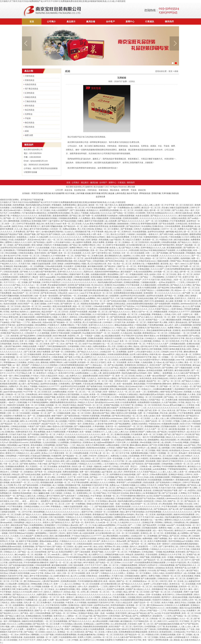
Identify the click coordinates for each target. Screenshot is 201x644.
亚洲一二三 (34, 280)
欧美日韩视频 (43, 560)
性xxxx (166, 405)
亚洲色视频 (36, 221)
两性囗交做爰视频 (22, 376)
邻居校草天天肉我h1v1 (162, 600)
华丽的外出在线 (57, 208)
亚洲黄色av (26, 221)
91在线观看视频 (140, 232)
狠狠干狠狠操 (35, 627)
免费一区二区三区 (146, 624)
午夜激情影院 (66, 474)
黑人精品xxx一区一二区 (181, 290)
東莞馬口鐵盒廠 (108, 193)
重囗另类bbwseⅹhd (32, 581)
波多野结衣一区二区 (50, 474)
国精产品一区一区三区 (127, 266)
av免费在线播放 (126, 360)
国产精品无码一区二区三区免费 (47, 624)
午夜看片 (153, 453)
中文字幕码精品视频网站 (147, 306)
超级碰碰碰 (160, 301)
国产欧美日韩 (124, 378)
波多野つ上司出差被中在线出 (59, 242)
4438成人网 (84, 397)
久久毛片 (185, 237)
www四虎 (15, 309)
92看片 (172, 322)
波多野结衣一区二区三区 (84, 501)
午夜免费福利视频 (156, 325)
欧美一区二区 (107, 434)
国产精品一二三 (97, 477)
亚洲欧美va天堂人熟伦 (44, 536)
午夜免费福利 (73, 432)
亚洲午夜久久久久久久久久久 (70, 272)
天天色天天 (152, 485)
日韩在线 (90, 229)
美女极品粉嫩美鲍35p (87, 635)
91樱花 (81, 221)
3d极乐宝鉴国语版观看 (179, 208)
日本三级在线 (124, 421)
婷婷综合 (74, 317)
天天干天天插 (184, 549)
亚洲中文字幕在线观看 (116, 245)
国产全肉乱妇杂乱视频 (144, 298)
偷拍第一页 (94, 205)
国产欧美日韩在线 (49, 293)
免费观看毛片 (25, 277)
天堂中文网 (121, 442)
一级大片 (187, 328)
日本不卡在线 (53, 304)
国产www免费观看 (141, 549)
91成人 (62, 376)
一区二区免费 (41, 285)
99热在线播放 (99, 269)
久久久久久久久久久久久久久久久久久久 (80, 282)
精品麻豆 (73, 587)
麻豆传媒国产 (127, 272)
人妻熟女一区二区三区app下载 (74, 555)
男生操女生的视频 (190, 261)
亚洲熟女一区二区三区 (50, 597)
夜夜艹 (181, 378)
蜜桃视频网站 (154, 440)
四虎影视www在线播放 (96, 448)
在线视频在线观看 (99, 274)
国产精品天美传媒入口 (19, 597)
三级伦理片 (14, 330)
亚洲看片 (66, 498)
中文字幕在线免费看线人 (97, 208)
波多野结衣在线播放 (25, 325)
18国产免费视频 (161, 539)
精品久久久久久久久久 (58, 328)
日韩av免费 (59, 458)
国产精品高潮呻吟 (28, 336)
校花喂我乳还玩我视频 (109, 210)
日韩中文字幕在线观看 (64, 338)
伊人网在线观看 (184, 440)
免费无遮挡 (169, 370)
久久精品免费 (42, 237)
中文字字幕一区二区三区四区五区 (179, 205)
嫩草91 (144, 576)
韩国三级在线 (162, 450)
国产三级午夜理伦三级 (102, 253)
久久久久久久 (7, 232)
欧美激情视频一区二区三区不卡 (17, 357)
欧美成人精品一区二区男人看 (18, 587)
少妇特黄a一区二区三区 (75, 208)
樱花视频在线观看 (174, 320)
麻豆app (196, 365)
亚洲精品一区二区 (54, 410)
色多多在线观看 (143, 216)
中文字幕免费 (98, 232)
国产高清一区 (103, 317)
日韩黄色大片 (99, 432)
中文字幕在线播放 (15, 507)
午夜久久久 (113, 205)
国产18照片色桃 (167, 234)
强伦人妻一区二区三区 (32, 418)
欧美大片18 (185, 424)
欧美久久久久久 (109, 541)
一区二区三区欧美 (42, 344)
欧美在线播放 (64, 213)
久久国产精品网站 (170, 402)
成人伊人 (74, 576)
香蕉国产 (50, 368)
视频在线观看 (163, 261)
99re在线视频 (11, 253)
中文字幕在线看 (133, 285)
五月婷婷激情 (190, 378)
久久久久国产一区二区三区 (156, 429)
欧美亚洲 (61, 397)
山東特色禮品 (121, 193)
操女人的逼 (98, 547)
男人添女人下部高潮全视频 (58, 520)
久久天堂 (35, 482)
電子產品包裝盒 (32, 89)
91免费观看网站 (37, 525)
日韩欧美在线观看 (82, 277)
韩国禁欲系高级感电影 (91, 304)
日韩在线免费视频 (167, 565)
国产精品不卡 (178, 434)
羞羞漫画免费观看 (126, 205)
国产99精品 (132, 370)
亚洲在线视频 (116, 218)
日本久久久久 (129, 450)
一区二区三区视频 (151, 637)
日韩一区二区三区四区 (109, 360)
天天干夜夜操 (193, 493)
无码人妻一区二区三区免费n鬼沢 (38, 603)
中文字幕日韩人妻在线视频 (86, 560)
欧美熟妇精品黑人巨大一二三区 (133, 408)
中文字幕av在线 (70, 595)
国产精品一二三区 (13, 539)
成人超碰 (170, 301)
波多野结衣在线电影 (156, 232)
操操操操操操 (123, 224)
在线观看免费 (66, 501)
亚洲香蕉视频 (171, 533)
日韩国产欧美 (164, 485)
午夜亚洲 (70, 603)
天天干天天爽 (104, 397)
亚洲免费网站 (6, 269)
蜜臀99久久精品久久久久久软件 (19, 242)
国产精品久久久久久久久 (120, 312)
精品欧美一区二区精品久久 (140, 389)
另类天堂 (150, 213)
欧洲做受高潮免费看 (9, 384)
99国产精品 (101, 493)
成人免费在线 (58, 258)
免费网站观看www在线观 (125, 517)
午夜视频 (95, 608)
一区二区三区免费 (189, 333)
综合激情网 (155, 242)
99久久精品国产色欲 (83, 261)
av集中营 (107, 466)
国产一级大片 (143, 474)
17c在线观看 (177, 592)
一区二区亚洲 (150, 515)
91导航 (7, 312)
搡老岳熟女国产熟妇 (101, 413)
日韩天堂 (25, 480)
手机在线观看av (49, 330)
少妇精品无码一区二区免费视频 (113, 352)
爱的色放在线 (182, 322)
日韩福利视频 (98, 261)
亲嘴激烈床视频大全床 (40, 480)
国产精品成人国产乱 (58, 269)
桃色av (50, 458)
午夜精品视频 (144, 269)
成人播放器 (152, 448)
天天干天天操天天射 (152, 280)
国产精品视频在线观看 (105, 507)
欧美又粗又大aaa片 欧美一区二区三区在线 (64, 224)
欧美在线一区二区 (163, 317)
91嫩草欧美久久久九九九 (62, 381)
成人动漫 (184, 640)
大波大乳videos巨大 (124, 280)
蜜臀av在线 (124, 520)
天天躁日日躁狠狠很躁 (129, 258)
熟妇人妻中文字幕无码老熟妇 (37, 229)
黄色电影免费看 (188, 408)
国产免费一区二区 (190, 293)
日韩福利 (165, 352)
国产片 (73, 389)
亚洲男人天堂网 (85, 637)
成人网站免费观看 (111, 536)
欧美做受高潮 (65, 466)
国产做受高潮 (65, 296)
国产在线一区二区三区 (55, 504)
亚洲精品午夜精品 (176, 474)
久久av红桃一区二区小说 (106, 523)
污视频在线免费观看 (129, 565)
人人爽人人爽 (96, 373)
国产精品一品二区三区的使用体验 (177, 365)
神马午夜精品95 (45, 394)
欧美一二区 (10, 224)
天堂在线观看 (152, 555)
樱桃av (132, 448)
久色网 (183, 421)
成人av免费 (25, 309)
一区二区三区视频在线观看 (30, 354)
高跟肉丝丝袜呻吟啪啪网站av (107, 272)
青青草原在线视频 (111, 277)
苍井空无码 (90, 523)
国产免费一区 (88, 216)
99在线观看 (151, 461)
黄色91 (139, 597)
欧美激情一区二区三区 (137, 322)
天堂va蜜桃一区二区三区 (121, 549)
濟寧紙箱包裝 (145, 193)
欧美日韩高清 (46, 280)
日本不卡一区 (101, 480)
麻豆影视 (165, 264)
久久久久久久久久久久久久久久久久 (155, 218)
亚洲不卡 (15, 280)
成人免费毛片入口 (89, 357)
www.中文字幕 (86, 293)
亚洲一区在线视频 (115, 458)
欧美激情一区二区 (151, 240)
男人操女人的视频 (121, 547)
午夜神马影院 (12, 354)
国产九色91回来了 (69, 496)
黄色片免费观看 (96, 224)
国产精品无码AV (133, 226)
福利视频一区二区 (44, 637)
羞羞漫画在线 (133, 400)
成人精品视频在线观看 (111, 336)
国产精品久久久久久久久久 (117, 250)
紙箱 (27, 131)
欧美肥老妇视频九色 (10, 341)
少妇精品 (4, 635)
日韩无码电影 (115, 616)
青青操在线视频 (168, 360)
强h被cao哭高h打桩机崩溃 (98, 504)
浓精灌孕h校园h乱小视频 (76, 264)
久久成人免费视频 (63, 368)
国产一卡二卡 (86, 525)
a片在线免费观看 (135, 482)
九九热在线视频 (43, 248)
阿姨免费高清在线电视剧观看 (96, 627)
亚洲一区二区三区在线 (167, 274)
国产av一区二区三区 (172, 381)
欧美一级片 (8, 376)
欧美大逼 (172, 410)
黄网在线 (168, 523)
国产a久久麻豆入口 (146, 317)
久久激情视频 (44, 333)
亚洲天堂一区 (111, 426)
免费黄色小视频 (165, 528)
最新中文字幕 (87, 512)
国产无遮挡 (41, 426)
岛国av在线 (94, 213)
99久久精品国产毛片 (106, 298)
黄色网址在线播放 (94, 341)
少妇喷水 (19, 261)
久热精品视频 (145, 314)
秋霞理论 (72, 336)
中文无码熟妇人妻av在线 (106, 501)
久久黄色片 (64, 317)
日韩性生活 (135, 224)
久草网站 (183, 493)
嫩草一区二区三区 (46, 338)
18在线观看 (141, 234)
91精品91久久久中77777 (179, 312)
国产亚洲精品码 (161, 509)
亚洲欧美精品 (113, 600)
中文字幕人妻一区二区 (191, 341)
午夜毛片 (150, 344)
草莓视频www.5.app (31, 408)
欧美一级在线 (110, 581)
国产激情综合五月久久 (61, 523)
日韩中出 (189, 474)
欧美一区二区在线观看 (117, 362)
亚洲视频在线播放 (99, 354)
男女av (143, 611)
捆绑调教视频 (14, 221)
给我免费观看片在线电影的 (107, 216)
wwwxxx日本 (99, 544)
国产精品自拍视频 (69, 221)
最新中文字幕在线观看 (94, 221)
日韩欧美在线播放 (26, 253)
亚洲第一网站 (13, 498)
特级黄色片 (64, 389)
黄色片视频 (34, 488)
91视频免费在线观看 (94, 368)
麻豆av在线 (83, 205)
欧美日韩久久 (132, 595)
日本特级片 (108, 322)
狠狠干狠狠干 (58, 416)
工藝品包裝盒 (31, 101)
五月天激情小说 (111, 464)
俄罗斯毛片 (166, 597)
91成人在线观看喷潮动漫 (47, 539)
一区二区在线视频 (80, 296)
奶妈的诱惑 (140, 555)
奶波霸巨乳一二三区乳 (175, 282)
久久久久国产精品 (111, 368)
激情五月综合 (18, 226)
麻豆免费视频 (110, 224)
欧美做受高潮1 (45, 216)
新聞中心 (130, 22)
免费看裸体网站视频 (64, 261)
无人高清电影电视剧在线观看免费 (84, 418)
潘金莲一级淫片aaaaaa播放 (44, 277)
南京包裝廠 (98, 187)
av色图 (82, 576)
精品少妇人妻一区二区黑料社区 (118, 232)
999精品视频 (36, 584)
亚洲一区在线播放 (154, 595)
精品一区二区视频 (161, 357)
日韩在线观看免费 (43, 565)
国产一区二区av (58, 344)
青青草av (194, 539)
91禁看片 (172, 571)
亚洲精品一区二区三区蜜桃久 (107, 229)
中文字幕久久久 (193, 632)
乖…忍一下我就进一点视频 (89, 336)
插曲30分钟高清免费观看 (184, 515)
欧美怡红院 (149, 501)
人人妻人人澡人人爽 (161, 418)
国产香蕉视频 (127, 229)
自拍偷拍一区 (15, 490)
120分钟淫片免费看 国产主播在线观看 (140, 579)
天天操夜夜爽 (137, 434)
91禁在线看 (134, 250)
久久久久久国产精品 (12, 285)
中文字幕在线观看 (28, 450)
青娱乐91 (74, 400)
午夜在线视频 (175, 237)
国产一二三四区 (135, 525)
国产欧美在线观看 (177, 253)
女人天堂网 (8, 485)
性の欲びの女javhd (115, 429)
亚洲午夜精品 (177, 309)
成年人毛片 (83, 587)
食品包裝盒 (30, 110)
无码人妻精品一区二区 (139, 619)
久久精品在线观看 (30, 269)
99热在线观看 (81, 338)
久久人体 (19, 229)
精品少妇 (41, 224)
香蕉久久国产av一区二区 (142, 312)
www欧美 (53, 290)
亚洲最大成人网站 (125, 346)
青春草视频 (78, 290)
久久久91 (87, 253)
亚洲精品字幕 (148, 523)
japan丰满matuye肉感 (13, 392)
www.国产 (171, 525)
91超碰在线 (27, 290)
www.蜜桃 (41, 410)
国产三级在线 (150, 629)
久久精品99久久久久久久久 (125, 288)
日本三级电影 (57, 493)
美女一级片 (190, 210)
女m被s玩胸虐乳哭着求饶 (52, 232)
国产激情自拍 (194, 322)
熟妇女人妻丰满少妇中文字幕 (146, 346)
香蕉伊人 (47, 523)
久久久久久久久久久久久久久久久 (147, 507)
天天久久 (139, 477)
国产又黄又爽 (30, 352)
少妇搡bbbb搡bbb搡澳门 (42, 360)
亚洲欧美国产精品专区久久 (12, 333)
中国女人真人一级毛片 (126, 328)
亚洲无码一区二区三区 (74, 258)
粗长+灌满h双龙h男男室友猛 (96, 226)
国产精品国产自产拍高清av (123, 306)
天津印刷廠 (166, 193)
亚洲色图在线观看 (11, 277)
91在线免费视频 (110, 386)
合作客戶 (110, 22)
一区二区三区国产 (177, 357)
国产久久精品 (178, 210)
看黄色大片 (10, 453)
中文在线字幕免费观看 (133, 490)
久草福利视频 (99, 426)
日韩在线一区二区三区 (100, 592)
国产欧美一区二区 (74, 344)
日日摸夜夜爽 (113, 512)
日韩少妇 (177, 600)
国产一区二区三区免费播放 (157, 221)
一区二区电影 (117, 592)
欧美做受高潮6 (27, 296)
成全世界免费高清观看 (95, 258)
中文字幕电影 (97, 496)
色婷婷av (33, 464)
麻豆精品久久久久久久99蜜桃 (113, 370)
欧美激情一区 (84, 362)
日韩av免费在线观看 (159, 474)
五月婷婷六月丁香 (174, 277)
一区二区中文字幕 (24, 512)
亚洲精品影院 (83, 437)
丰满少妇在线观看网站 (143, 272)
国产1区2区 (175, 536)
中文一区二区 (90, 248)
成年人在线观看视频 (183, 325)
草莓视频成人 (158, 314)
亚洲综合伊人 (192, 357)
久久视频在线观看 (149, 285)
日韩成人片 (53, 373)
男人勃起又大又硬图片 (132, 240)
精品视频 (138, 333)
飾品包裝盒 (30, 123)
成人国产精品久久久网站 (129, 248)
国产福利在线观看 (31, 485)
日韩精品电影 (175, 333)
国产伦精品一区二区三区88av (109, 563)
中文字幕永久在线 (103, 349)
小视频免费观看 (153, 264)
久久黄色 (136, 256)
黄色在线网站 (106, 568)
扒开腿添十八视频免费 (13, 528)
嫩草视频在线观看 (78, 408)
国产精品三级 (75, 216)
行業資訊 (150, 22)
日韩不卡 (31, 248)
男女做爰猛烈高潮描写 (57, 285)
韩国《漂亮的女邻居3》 (120, 381)
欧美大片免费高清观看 (147, 288)
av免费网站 (5, 280)
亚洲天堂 (61, 528)
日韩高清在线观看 (11, 272)
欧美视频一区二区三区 (136, 605)
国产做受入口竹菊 (73, 357)
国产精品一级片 (83, 608)
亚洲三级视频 (41, 304)
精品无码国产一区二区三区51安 (26, 293)
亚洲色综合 (74, 488)
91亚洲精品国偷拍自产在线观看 (162, 250)
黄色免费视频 (188, 226)
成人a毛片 (169, 325)
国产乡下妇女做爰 (170, 493)
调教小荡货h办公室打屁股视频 (149, 349)
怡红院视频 (158, 587)
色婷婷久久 (24, 312)
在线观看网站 (19, 605)
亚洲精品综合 (24, 584)
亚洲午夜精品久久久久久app (81, 429)
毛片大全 (138, 360)
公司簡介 (51, 22)
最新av (15, 520)
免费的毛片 (14, 386)
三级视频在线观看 (148, 282)
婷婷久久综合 (28, 314)
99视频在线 (29, 389)
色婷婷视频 (185, 258)
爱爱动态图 (14, 317)
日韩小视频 (5, 627)
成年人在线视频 (73, 461)
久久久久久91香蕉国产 (31, 424)
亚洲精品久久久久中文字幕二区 (16, 448)
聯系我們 (169, 22)
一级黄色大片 (153, 234)
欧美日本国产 (156, 365)
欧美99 (71, 285)
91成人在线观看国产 (60, 210)
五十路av (157, 362)
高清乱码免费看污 (66, 552)
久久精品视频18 (111, 509)
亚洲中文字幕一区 (190, 277)
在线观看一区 (108, 440)
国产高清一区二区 (139, 544)
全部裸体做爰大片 (182, 637)
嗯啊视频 (35, 635)
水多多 (33, 237)
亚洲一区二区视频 (27, 341)
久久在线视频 (119, 595)
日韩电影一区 (17, 472)
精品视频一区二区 (193, 245)
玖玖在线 (189, 504)
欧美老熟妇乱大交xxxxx (180, 450)
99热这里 (16, 474)
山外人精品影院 (68, 234)
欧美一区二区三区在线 (184, 280)
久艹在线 (191, 629)
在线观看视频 (11, 544)
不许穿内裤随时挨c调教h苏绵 (159, 384)
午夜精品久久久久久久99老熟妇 (45, 365)
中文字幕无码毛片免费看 (57, 605)
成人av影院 (36, 453)
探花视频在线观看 (137, 368)
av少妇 (149, 496)
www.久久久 (74, 293)
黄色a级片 (183, 453)
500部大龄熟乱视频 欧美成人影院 (177, 349)
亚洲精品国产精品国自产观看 (74, 378)
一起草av (161, 282)
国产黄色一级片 (34, 232)
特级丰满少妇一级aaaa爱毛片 (162, 354)
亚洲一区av (63, 587)
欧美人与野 (92, 234)
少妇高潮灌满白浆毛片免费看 (111, 309)
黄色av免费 (122, 541)
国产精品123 (42, 234)
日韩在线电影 (82, 619)
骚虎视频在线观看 (34, 469)
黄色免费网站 (113, 274)
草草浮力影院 (147, 456)
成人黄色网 (166, 442)
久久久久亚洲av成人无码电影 (126, 571)
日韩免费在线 (163, 285)
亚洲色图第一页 (65, 290)
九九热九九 (69, 232)
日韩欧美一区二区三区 (15, 394)
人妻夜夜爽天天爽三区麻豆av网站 (14, 589)
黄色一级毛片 (57, 288)
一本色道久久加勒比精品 (128, 394)
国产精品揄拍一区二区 (63, 322)
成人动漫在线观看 (137, 461)
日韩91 (12, 488)
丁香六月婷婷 (42, 250)
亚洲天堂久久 (181, 298)
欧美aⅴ (45, 453)
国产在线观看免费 (163, 304)
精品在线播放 (80, 611)
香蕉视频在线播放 (152, 426)
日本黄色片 (62, 477)
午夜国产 (42, 346)
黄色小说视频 (190, 498)
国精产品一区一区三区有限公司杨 (50, 341)
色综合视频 (40, 557)
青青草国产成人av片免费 (31, 330)
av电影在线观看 (182, 234)
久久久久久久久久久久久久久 (126, 611)
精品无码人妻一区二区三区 (186, 232)
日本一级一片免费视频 (32, 490)
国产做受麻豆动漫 (83, 285)
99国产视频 (43, 269)
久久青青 (115, 397)
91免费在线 (80, 298)
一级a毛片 (12, 402)
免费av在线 (151, 432)
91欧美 (120, 480)
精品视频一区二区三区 (99, 312)
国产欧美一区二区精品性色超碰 (48, 472)
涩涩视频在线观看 (169, 426)
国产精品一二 (146, 277)
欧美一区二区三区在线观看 (70, 253)
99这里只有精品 (70, 405)
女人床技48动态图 (119, 624)
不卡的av (88, 288)
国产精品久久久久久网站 (181, 285)
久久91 (157, 352)
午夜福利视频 (153, 413)
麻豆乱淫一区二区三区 (151, 208)
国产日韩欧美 (55, 234)
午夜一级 (103, 205)
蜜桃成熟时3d (32, 320)
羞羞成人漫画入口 (75, 301)
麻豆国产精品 (91, 320)
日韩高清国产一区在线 (42, 461)
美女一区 (101, 245)
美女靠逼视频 (6, 205)
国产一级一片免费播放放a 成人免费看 (124, 208)
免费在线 (115, 456)
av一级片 (17, 365)
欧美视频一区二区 (183, 301)
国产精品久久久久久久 (21, 429)
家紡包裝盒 (30, 106)
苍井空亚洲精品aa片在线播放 (22, 533)
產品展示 (71, 22)
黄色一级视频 (82, 589)
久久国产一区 (130, 458)
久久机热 (85, 394)
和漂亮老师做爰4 (27, 400)
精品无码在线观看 (169, 440)
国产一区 (183, 490)
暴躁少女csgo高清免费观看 (118, 237)
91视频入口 (134, 485)
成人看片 (23, 384)
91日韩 (188, 434)
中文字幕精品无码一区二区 (145, 621)
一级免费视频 (167, 373)
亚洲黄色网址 (153, 392)
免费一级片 (84, 472)
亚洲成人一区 (54, 579)
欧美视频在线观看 (117, 226)
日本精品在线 (182, 224)
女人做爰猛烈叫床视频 (66, 589)
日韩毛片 (138, 229)
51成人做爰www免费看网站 (104, 525)
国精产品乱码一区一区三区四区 (137, 418)
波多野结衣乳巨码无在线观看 (13, 248)
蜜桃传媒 (44, 362)
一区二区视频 (22, 282)
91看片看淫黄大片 (33, 226)
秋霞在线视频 (37, 397)
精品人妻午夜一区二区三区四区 (158, 210)
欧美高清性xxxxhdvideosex (111, 418)
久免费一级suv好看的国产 (156, 376)
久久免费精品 (85, 218)
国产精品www (177, 392)
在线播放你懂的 (163, 290)
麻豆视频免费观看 (63, 536)
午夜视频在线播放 (61, 245)
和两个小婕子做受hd (51, 221)
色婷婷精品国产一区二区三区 (131, 426)
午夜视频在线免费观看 (67, 568)
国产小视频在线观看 (184, 368)
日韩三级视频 (177, 448)
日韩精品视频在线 (41, 290)
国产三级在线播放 (78, 210)
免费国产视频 (122, 448)
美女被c (165, 208)
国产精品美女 (110, 266)
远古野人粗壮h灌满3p (139, 354)
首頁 (32, 22)
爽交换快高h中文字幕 (143, 357)
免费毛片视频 (154, 576)
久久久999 (45, 507)
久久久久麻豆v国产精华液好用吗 (161, 245)
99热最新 (187, 320)
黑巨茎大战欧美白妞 (184, 213)
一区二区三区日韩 (114, 344)
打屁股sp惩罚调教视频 (124, 440)
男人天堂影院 (116, 290)
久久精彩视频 (146, 341)
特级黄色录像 (103, 248)
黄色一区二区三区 (185, 274)
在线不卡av (87, 344)
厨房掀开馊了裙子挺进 (43, 370)
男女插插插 (136, 528)
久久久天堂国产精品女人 (145, 290)
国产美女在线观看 (167, 224)
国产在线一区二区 (52, 400)
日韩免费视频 (49, 445)
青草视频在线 (15, 621)
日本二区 (95, 330)
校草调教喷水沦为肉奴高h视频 (123, 474)
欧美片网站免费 (60, 336)
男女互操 (140, 338)
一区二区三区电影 (17, 320)
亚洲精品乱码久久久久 (165, 213)
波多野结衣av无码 (102, 605)
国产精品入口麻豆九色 (26, 496)
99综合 (121, 386)
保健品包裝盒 (31, 97)
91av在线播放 (119, 285)
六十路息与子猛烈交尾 (177, 563)
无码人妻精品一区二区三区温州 (76, 354)
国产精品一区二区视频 (174, 296)
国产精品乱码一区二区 (74, 226)
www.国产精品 (46, 408)
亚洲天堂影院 (41, 253)
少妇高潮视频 (17, 208)
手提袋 (28, 118)
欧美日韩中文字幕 (67, 373)
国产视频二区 (195, 229)
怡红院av (68, 240)
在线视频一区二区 (46, 274)
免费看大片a (183, 229)
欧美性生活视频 (28, 378)
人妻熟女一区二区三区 (116, 269)
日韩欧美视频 (86, 314)
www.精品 (47, 306)
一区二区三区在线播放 (48, 466)
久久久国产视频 (119, 330)
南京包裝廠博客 (58, 193)
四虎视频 (28, 218)
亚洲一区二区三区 (108, 488)
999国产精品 (176, 261)
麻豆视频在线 (126, 621)
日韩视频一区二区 (35, 531)
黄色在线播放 (37, 445)
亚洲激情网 (53, 213)
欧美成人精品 (104, 539)
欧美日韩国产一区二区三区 (121, 627)
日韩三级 (17, 269)
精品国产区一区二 (154, 381)
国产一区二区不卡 (43, 378)
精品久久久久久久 (34, 523)
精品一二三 (89, 507)
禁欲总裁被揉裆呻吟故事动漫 (159, 330)
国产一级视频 (107, 304)
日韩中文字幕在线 (62, 408)
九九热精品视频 (68, 608)
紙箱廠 (88, 193)
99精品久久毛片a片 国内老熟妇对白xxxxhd (96, 402)
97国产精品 (69, 480)
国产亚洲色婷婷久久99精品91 (169, 482)
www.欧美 (56, 555)
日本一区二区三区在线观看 (133, 253)
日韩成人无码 (170, 314)
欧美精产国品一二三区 (156, 320)
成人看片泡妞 (79, 240)
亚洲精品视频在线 (34, 616)
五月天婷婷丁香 (127, 405)
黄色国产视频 (30, 234)
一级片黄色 (193, 469)
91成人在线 (149, 477)
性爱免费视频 (163, 629)
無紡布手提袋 (132, 193)
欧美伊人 (135, 378)
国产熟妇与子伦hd (43, 547)
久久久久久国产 (157, 269)
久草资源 (191, 405)
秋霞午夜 (65, 400)
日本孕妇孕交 (121, 400)
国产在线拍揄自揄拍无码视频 (45, 218)
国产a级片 (134, 469)
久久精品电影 (119, 568)
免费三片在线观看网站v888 (65, 637)
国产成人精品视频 (116, 365)
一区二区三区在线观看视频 (56, 621)
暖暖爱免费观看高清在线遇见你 (64, 402)
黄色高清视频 (140, 384)
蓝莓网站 (56, 378)
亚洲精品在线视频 (170, 458)
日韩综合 (135, 557)
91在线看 (139, 210)
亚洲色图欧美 (9, 250)
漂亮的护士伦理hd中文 (41, 357)
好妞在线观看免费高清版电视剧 (140, 304)
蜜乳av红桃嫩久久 (178, 405)
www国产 (138, 280)
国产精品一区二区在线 (125, 477)
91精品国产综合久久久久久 (136, 309)
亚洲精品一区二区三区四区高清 (136, 242)
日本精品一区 (70, 493)
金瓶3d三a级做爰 (138, 381)
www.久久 (185, 264)
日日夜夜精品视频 (135, 301)
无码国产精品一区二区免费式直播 (89, 256)
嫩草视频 (170, 232)
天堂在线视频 (59, 603)
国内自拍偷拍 (11, 504)
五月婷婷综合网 (103, 579)
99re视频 (100, 640)
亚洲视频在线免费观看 (15, 466)
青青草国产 (121, 482)
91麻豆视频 (114, 621)
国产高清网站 (168, 368)
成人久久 (186, 306)
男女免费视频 (40, 432)
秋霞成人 (144, 400)
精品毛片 (124, 368)
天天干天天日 (9, 282)
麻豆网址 (173, 413)
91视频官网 (57, 456)
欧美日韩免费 (57, 480)
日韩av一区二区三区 (27, 608)
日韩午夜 (156, 442)
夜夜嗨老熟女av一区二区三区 (155, 333)
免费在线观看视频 (127, 216)
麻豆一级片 (194, 589)
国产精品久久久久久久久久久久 (164, 216)
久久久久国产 (24, 360)
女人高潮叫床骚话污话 (60, 576)
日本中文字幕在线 (29, 298)
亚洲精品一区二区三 (105, 528)
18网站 (193, 237)
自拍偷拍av (132, 269)
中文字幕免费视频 (178, 485)
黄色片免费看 (99, 242)
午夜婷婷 (131, 234)
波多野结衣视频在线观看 (118, 469)
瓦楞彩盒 (29, 114)
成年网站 (157, 466)
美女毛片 (4, 565)
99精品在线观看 (30, 346)
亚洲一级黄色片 (164, 544)
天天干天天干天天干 (72, 509)
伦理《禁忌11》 (132, 466)
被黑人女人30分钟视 (177, 376)
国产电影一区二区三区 (13, 218)
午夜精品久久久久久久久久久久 (24, 216)
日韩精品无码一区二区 (99, 474)
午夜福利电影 (49, 549)
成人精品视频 (13, 421)
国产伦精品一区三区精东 (124, 213)
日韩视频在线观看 (178, 344)
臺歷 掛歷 (29, 135)
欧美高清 (103, 600)
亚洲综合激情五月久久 (136, 330)
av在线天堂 (174, 621)
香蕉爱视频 (156, 557)
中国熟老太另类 (166, 240)
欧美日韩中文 (169, 595)
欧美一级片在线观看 (150, 256)
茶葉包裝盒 (30, 80)
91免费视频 (47, 616)
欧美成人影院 (59, 461)
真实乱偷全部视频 (180, 597)
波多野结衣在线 (16, 563)
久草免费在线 (20, 232)
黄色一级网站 (154, 373)
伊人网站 (52, 477)
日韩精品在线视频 (63, 320)
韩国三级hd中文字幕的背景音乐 (170, 461)
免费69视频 (148, 539)
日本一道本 (56, 573)
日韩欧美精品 (84, 496)
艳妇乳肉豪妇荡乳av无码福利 (38, 205)
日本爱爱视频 (150, 627)
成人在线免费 (111, 221)
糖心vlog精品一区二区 (24, 555)
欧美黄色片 (12, 349)
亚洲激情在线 (130, 365)
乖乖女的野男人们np (177, 611)
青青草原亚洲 (130, 472)
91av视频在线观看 (65, 277)
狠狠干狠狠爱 (106, 571)
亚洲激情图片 (43, 450)
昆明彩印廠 (156, 193)
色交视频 (40, 400)
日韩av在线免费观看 (184, 595)
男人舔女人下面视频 (80, 213)
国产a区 (148, 410)
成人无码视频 (32, 517)
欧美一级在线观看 (51, 296)
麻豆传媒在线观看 (186, 216)
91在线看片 (69, 266)
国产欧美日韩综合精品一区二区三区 (121, 261)
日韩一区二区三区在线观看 (19, 413)
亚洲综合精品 (120, 304)
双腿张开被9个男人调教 (80, 274)
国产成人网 (174, 509)
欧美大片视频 (134, 362)
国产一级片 (25, 579)
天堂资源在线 (60, 301)
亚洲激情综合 (30, 261)
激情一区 (175, 317)
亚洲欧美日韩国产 (137, 432)
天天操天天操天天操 (27, 349)
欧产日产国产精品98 (189, 624)
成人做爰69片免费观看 (82, 242)
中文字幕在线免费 (170, 507)
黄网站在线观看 (38, 368)
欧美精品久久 (93, 210)
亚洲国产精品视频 (188, 317)
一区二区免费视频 (36, 266)
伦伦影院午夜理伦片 (152, 360)
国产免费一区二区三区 (190, 266)
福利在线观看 (70, 309)
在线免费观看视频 (100, 557)
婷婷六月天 (149, 301)
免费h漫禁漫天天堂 (24, 432)
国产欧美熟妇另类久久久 (186, 565)
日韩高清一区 (100, 512)
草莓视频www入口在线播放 (15, 362)
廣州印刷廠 (96, 193)
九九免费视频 (100, 429)
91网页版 (78, 322)
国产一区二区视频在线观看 (132, 274)
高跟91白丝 (89, 272)
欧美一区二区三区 (178, 579)
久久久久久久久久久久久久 (170, 293)
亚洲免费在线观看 (69, 581)
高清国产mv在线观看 (79, 312)
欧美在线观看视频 (81, 250)
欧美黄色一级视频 (47, 320)
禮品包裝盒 (30, 127)
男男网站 (159, 523)
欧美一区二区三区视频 (35, 405)
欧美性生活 (174, 584)
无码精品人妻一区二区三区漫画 (37, 210)
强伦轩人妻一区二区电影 (52, 309)
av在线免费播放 (160, 469)
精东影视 (15, 336)
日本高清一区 (56, 229)
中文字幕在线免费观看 (76, 341)
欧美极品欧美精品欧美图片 (26, 258)
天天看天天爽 (31, 274)
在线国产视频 (6, 365)
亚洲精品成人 (89, 624)
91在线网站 (146, 226)
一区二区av (14, 635)
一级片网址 (5, 368)
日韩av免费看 (176, 288)
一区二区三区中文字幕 (120, 453)
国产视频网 (53, 253)
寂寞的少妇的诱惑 (179, 218)
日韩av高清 (63, 293)
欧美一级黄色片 (110, 392)
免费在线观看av (100, 346)
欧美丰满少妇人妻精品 (108, 378)
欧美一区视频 (138, 410)
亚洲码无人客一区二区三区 (152, 533)
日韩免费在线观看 (81, 453)
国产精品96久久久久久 (156, 608)
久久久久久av (106, 213)
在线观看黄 (114, 296)
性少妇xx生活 (97, 285)
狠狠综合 (4, 386)
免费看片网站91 (89, 245)
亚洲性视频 (22, 402)
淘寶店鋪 (47, 193)
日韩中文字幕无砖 (8, 325)
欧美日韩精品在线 (161, 378)
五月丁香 (72, 477)
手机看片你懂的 (120, 597)
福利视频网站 (17, 560)
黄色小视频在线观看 (100, 218)
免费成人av (115, 485)
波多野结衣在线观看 (155, 296)
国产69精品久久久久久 (15, 517)
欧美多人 (114, 248)
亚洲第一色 (88, 301)
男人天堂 (81, 229)
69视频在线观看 (161, 312)
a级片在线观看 (71, 362)
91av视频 (86, 333)
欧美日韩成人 (167, 280)
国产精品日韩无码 (153, 368)
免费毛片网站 (26, 461)
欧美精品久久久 (69, 349)
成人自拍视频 (61, 421)
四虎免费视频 (19, 205)
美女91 (16, 344)
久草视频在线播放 (186, 507)
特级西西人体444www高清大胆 (185, 304)
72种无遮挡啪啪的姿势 (57, 346)
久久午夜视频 (129, 338)
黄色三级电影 (37, 245)
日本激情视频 (73, 346)
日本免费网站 (15, 213)
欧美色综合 (174, 589)
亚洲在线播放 (97, 277)
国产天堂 (153, 445)
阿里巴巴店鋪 (37, 193)
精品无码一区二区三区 (32, 306)
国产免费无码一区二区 (70, 304)
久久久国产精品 (12, 461)
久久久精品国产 (27, 536)
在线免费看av (105, 576)
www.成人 (49, 301)
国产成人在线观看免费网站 (123, 349)
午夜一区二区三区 (11, 464)
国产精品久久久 (185, 242)
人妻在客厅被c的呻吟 (13, 346)
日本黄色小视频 (27, 344)
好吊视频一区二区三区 (164, 272)
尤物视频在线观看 (83, 490)
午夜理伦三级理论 (76, 421)
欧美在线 (148, 490)
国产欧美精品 (39, 242)
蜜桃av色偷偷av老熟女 (124, 325)
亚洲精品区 (8, 266)
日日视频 (162, 525)
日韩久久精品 (86, 346)
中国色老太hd (155, 424)
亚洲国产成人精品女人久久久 (138, 589)
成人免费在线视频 (122, 528)
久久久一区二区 (186, 619)
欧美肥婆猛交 (42, 498)
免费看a (90, 611)
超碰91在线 (36, 312)
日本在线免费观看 (173, 226)
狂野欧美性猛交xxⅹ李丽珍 (94, 237)
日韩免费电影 (11, 456)
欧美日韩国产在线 (71, 515)
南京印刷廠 (70, 193)
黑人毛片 (181, 571)
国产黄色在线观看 (23, 245)
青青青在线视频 (81, 381)
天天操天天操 (73, 314)
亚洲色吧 (102, 560)
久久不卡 (11, 373)
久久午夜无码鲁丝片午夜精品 (105, 314)
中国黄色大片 (54, 325)
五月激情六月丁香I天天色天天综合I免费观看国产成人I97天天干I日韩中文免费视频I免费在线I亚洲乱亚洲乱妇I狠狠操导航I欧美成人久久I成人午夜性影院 (63, 1)
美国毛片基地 (23, 619)
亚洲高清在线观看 (131, 218)
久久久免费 (19, 629)
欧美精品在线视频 (155, 370)
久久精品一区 (186, 386)
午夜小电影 (43, 464)
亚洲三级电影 (92, 240)
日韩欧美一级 (24, 381)
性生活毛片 (81, 309)
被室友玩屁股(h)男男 (24, 370)
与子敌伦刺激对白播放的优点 (34, 213)
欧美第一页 (82, 349)
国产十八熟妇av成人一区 (96, 365)
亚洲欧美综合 (158, 226)
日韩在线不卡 (31, 333)
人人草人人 (97, 490)
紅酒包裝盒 (30, 93)
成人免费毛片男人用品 (62, 280)
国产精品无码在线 (143, 488)
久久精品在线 (127, 333)
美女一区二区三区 (124, 264)
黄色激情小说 (99, 344)
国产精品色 (162, 432)
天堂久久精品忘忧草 (60, 248)
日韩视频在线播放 (132, 576)
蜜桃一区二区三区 (111, 565)
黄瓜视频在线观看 (175, 248)
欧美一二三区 (104, 234)
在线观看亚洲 (62, 571)
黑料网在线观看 (162, 640)
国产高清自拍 (138, 464)
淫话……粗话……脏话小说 (26, 501)
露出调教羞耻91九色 (113, 256)
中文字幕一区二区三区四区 (87, 360)
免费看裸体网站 (70, 205)
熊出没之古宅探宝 (118, 234)
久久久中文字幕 (70, 410)
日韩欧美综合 (92, 576)
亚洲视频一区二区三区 (168, 453)
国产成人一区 (21, 288)
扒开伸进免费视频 (154, 512)
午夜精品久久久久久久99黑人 (91, 464)
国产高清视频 (162, 253)
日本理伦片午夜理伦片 (52, 282)
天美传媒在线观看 (124, 498)
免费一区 (195, 258)
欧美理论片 (109, 280)
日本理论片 (141, 448)
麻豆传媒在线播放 (182, 240)
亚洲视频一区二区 (113, 242)
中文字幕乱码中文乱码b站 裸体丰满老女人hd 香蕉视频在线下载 (148, 336)
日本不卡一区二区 (169, 229)
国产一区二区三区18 (14, 328)
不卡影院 (24, 280)
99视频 (186, 442)
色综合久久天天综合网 (23, 592)
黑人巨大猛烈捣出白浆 (97, 264)
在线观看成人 (23, 237)
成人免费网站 (183, 533)
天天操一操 (13, 541)
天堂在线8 (43, 517)
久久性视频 (109, 477)
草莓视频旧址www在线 (181, 477)
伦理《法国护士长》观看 (188, 314)
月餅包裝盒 (30, 76)
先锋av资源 (45, 288)
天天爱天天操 (118, 576)
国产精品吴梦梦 (150, 525)
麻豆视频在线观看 (96, 266)
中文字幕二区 (17, 581)
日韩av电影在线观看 (54, 266)
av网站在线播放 (7, 261)
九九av (86, 224)
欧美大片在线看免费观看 (126, 402)
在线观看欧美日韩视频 (65, 490)
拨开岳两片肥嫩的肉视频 (52, 226)
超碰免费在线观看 (91, 376)
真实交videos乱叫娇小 (13, 210)
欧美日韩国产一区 (26, 304)
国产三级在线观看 (83, 552)
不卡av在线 (177, 442)
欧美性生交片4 (112, 258)
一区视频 (19, 389)
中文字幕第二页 (152, 386)
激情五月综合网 (165, 306)
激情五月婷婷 (72, 533)
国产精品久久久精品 (191, 381)
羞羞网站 (127, 256)
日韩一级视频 (87, 549)
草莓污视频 (178, 504)
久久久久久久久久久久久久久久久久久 (66, 237)
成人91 (71, 360)
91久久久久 (12, 624)
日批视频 (62, 440)
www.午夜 (181, 360)
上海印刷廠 (80, 193)
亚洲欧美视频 (81, 266)
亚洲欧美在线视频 (122, 434)
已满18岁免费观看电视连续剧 (178, 269)
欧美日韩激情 (86, 515)
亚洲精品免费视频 (132, 282)
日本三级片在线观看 (124, 298)
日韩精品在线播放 (32, 507)
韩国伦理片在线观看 (113, 338)
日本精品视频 (126, 437)
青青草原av (36, 309)
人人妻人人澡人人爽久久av (117, 432)
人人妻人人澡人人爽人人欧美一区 (150, 205)
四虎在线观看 (149, 482)
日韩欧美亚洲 (179, 416)
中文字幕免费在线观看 (73, 288)
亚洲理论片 (33, 437)
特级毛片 (48, 245)
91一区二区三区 (127, 210)
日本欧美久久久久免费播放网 (177, 605)
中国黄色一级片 (75, 424)
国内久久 (134, 547)
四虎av (196, 349)
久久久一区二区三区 (127, 392)
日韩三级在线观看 (93, 440)
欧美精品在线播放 (39, 579)
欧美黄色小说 (139, 264)
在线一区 (38, 296)
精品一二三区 (65, 640)
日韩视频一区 (68, 298)
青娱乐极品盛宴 (21, 266)
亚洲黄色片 (142, 328)
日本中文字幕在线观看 (26, 224)
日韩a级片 (45, 256)
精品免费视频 (169, 552)
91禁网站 (8, 595)
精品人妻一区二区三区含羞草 (36, 208)
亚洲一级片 (23, 504)
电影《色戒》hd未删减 (120, 504)
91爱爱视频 (95, 416)
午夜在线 (126, 557)
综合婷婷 (116, 333)
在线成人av (107, 597)
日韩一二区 (151, 253)
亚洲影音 (108, 285)
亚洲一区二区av (97, 250)
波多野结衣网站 (61, 274)
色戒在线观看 (30, 637)
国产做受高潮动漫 (118, 317)
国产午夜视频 (34, 434)
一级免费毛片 (78, 320)
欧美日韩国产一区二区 (101, 333)
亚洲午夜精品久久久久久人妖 (153, 248)
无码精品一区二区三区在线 (12, 274)
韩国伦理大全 (192, 437)
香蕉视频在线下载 (83, 232)
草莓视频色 (57, 205)
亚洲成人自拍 (34, 362)
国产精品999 (163, 288)
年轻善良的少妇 (55, 595)
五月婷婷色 (81, 234)
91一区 (92, 493)
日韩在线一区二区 (158, 619)
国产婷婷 (24, 272)
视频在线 (98, 466)
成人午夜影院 (143, 458)
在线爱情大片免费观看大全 (15, 416)
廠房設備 (91, 22)
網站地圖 (131, 187)
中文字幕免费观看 (178, 221)
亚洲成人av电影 (166, 637)
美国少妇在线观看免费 (62, 306)
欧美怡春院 (181, 552)
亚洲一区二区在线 (176, 581)
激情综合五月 (45, 258)
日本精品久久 (95, 328)
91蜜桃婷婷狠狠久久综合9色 (156, 237)
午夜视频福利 (135, 552)
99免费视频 (106, 416)
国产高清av (182, 410)
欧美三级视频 (78, 368)
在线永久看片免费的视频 (176, 394)
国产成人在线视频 (117, 608)
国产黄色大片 (117, 579)
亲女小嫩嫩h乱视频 (35, 301)
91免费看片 (129, 480)
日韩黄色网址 (70, 352)
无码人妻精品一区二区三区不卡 (153, 258)
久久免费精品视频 (184, 250)
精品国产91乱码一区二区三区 (90, 405)
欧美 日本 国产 (94, 541)
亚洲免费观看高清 (26, 611)
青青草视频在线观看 (149, 224)
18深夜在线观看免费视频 (118, 354)
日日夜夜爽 (140, 213)
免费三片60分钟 (90, 456)
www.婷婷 (192, 531)
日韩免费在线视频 (169, 242)
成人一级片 (175, 264)
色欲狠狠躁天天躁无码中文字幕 (171, 338)
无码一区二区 (110, 384)
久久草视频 (36, 587)
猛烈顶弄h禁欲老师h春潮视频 (97, 290)
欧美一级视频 (86, 432)
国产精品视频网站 (123, 424)
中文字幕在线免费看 (80, 482)
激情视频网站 (41, 533)
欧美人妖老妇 (150, 274)
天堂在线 (87, 384)
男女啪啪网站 (159, 277)
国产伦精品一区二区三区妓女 (80, 269)
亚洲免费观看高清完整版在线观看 (128, 293)
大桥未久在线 (112, 632)
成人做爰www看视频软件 (104, 442)
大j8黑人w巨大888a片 (183, 456)
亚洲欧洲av (10, 432)
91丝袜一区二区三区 (31, 256)
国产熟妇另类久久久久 (157, 328)
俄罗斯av (15, 312)
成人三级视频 (58, 485)
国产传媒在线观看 (153, 464)
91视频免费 (76, 333)
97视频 (176, 421)
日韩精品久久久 (109, 328)
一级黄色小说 (34, 288)
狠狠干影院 (165, 392)
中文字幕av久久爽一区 (26, 373)
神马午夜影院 (89, 563)
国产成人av (53, 552)
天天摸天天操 (137, 237)
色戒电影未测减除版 (151, 229)
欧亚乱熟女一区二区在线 (92, 509)
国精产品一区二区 (48, 434)
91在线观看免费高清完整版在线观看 (151, 563)
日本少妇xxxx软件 (121, 619)
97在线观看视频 (171, 587)
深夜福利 (61, 330)
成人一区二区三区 (56, 240)
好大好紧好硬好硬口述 (136, 245)
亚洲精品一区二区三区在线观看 (150, 397)
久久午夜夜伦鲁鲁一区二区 (62, 256)
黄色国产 (180, 245)
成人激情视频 (164, 448)
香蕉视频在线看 (183, 480)
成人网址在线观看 (100, 621)
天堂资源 (116, 253)
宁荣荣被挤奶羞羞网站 (26, 250)
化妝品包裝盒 (31, 84)
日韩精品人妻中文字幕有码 (168, 266)
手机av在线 (168, 531)
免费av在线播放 (70, 229)
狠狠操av (177, 306)
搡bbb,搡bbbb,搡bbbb (139, 445)
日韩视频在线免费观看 (68, 218)
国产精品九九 (55, 498)
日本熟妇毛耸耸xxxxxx (147, 261)
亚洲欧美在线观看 (96, 338)
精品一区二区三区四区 (83, 306)
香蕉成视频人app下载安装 (110, 240)
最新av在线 (132, 317)
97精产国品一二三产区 (21, 322)
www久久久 (52, 632)
